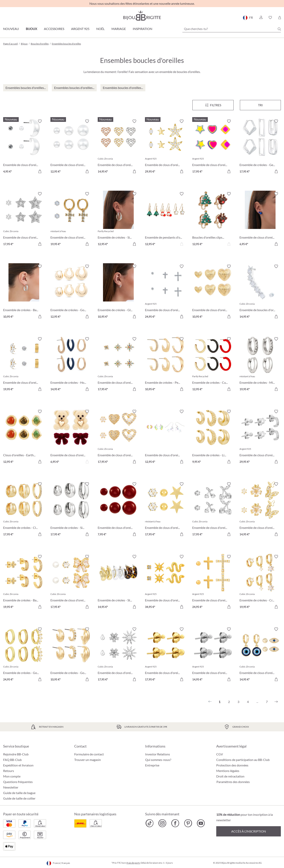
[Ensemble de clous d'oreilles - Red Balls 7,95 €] (118, 510)
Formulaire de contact (89, 754)
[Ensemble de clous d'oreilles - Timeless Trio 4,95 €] (24, 147)
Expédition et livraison (18, 765)
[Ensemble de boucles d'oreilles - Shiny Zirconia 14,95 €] (260, 292)
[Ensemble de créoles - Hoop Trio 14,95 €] (71, 365)
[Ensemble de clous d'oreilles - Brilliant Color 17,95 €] (213, 147)
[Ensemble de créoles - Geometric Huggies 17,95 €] (260, 147)
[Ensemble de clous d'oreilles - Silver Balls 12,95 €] (71, 147)
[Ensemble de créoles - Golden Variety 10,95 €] (71, 655)
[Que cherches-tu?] (232, 29)
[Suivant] (276, 702)
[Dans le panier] (40, 171)
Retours (9, 771)
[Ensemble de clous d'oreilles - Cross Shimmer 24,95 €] (166, 292)
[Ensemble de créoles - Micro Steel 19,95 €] (260, 365)
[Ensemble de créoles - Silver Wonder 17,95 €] (71, 510)
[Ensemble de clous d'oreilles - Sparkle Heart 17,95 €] (118, 437)
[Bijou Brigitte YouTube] (201, 823)
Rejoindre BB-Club (16, 754)
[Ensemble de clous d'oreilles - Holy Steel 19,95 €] (71, 219)
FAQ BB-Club (12, 760)
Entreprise (152, 765)
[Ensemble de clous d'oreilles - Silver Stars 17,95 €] (24, 219)
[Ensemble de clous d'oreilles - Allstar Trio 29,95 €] (166, 147)
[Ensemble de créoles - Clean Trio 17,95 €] (24, 510)
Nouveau (11, 29)
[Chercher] (279, 29)
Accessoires (54, 29)
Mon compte (12, 776)
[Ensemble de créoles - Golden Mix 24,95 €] (24, 655)
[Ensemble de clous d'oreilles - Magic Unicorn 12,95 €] (166, 437)
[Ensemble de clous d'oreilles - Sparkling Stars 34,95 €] (166, 582)
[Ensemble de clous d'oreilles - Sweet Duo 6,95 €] (71, 437)
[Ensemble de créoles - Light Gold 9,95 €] (213, 437)
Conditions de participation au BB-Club (243, 760)
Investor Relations (158, 754)
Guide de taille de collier (19, 798)
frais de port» (133, 863)
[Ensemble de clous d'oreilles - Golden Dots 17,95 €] (166, 655)
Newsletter (11, 787)
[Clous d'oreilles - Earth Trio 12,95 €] (24, 437)
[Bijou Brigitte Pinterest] (188, 823)
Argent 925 (80, 29)
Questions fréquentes (18, 782)
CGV (220, 754)
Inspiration (142, 29)
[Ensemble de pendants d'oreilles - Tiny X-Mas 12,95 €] (166, 219)
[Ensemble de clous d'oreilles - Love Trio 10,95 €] (213, 292)
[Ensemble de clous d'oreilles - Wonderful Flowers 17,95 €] (118, 655)
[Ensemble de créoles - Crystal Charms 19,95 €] (260, 582)
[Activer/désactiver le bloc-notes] (40, 121)
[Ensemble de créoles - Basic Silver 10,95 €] (24, 292)
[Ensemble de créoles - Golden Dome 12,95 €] (71, 292)
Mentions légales (228, 771)
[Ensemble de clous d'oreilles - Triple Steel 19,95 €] (24, 365)
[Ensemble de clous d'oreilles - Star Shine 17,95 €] (166, 510)
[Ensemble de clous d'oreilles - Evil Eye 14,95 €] (260, 655)
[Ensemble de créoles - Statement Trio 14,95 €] (118, 582)
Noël (100, 29)
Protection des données (232, 765)
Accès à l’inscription (249, 831)
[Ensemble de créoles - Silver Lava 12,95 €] (118, 219)
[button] (261, 18)
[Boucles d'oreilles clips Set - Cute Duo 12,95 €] (213, 219)
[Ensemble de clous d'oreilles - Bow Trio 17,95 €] (71, 582)
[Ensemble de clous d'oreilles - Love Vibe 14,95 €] (118, 147)
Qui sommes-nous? (158, 760)
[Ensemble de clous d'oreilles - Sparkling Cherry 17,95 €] (213, 510)
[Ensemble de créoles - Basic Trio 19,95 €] (24, 582)
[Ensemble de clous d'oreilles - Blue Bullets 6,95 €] (260, 219)
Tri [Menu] (260, 105)
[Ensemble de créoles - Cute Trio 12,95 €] (213, 365)
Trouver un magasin (88, 760)
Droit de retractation (230, 776)
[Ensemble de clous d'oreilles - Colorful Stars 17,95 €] (118, 365)
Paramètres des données (233, 782)
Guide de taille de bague (19, 793)
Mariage (119, 29)
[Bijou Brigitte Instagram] (162, 823)
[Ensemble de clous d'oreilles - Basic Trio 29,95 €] (260, 437)
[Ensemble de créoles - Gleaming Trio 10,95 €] (118, 292)
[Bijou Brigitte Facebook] (175, 823)
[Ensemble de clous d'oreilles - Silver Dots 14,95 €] (213, 655)
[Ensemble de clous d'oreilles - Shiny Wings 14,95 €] (260, 510)
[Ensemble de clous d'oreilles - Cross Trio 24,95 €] (213, 582)
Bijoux (31, 29)
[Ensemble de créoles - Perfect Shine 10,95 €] (166, 365)
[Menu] (213, 105)
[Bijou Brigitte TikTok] (150, 823)
